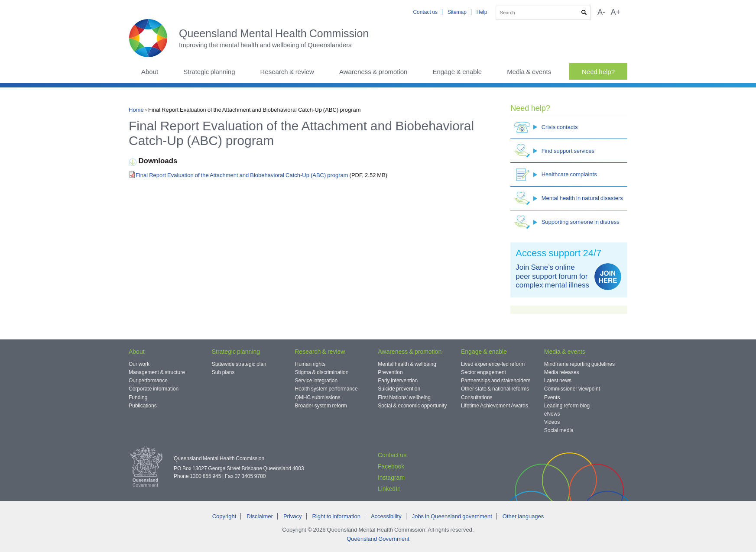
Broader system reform (321, 406)
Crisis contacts (546, 127)
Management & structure (157, 372)
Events (552, 397)
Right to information (336, 516)
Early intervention (398, 381)
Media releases (562, 372)
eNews (552, 414)
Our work (139, 364)
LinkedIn (389, 489)
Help (482, 12)
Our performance (148, 381)
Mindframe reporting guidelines (579, 364)
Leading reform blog (567, 406)
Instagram (391, 478)
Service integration (316, 381)
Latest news (558, 381)
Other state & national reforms (495, 389)
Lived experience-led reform (493, 364)
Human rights (310, 364)
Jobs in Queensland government (452, 516)
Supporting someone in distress (567, 222)
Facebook (391, 466)
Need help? (598, 72)
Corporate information (154, 389)
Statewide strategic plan (239, 364)
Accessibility (386, 516)
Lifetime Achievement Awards (495, 406)
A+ (616, 12)
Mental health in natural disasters (569, 199)
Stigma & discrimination (322, 372)
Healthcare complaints (556, 175)
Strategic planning (209, 72)
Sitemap (457, 12)
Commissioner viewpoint (572, 389)
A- (601, 12)
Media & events (529, 72)
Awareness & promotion (373, 72)
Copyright (224, 516)
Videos (552, 422)
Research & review (287, 72)
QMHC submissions (318, 397)
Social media (559, 430)
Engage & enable (457, 72)
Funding (138, 397)
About (150, 72)
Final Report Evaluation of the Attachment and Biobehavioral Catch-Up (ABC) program (243, 175)
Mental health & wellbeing (407, 364)
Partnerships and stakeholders (496, 381)
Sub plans (223, 372)
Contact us (425, 12)
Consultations (477, 397)
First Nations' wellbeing (404, 397)
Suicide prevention (399, 389)
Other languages (523, 516)
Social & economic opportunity (412, 406)
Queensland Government (378, 539)
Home (136, 110)
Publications (143, 406)
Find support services (554, 151)
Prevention (390, 372)
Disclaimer (260, 516)
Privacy (293, 516)
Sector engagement (483, 372)
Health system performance (326, 389)
